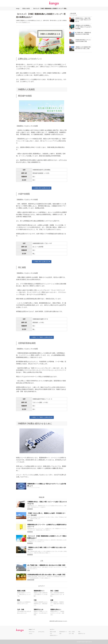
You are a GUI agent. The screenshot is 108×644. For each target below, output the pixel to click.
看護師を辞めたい (54, 635)
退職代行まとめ (82, 634)
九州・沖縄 (71, 634)
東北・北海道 (72, 632)
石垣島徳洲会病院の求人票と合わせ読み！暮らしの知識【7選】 (47, 575)
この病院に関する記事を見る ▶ (42, 188)
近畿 (60, 634)
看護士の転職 (26, 9)
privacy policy (41, 632)
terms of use (32, 632)
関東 (79, 632)
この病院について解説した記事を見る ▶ (42, 337)
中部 (51, 634)
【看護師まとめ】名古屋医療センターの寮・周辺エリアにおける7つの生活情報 (83, 27)
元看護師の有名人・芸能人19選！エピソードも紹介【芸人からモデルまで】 (83, 20)
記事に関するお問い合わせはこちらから (58, 621)
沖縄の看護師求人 (31, 580)
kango (18, 9)
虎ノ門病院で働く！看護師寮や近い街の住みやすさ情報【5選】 (47, 565)
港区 (28, 570)
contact (31, 634)
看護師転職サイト (63, 632)
